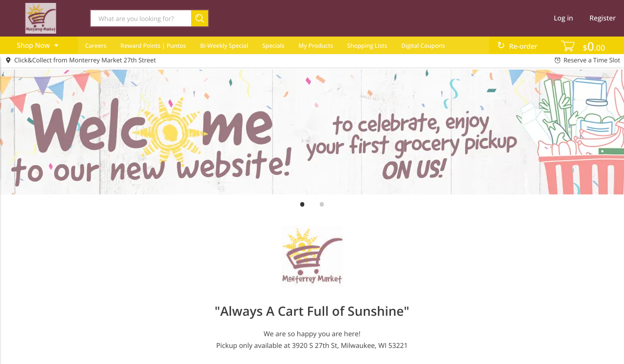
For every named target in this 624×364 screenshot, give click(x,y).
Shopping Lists (367, 46)
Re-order (523, 47)
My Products (316, 46)
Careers (96, 46)
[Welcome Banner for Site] (312, 132)
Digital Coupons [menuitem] (423, 46)
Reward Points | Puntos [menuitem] (153, 46)
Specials (273, 46)
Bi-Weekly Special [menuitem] (224, 46)
